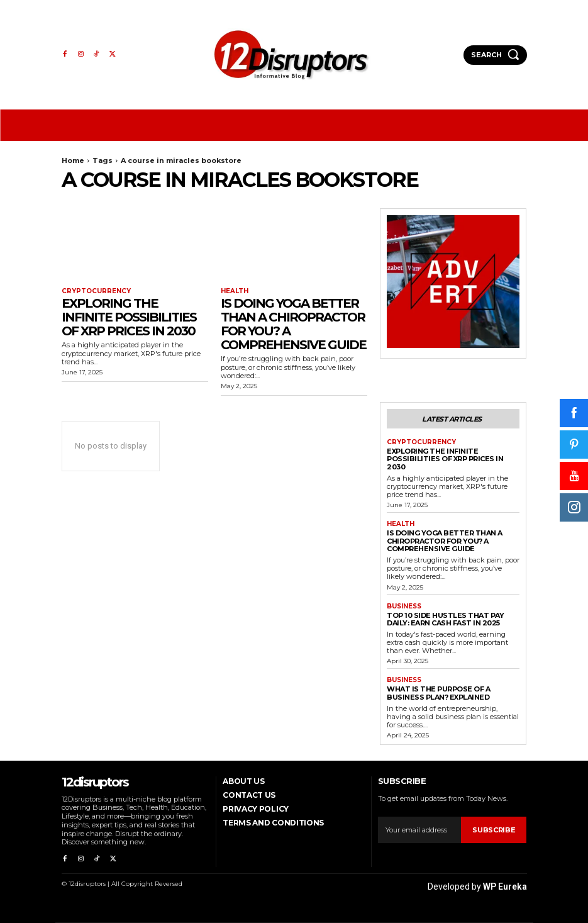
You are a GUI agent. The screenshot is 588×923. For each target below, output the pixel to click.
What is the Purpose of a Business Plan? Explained (438, 693)
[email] (419, 830)
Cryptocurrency (96, 291)
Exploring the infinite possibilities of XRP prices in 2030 (129, 317)
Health (235, 291)
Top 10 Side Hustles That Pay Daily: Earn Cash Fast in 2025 (445, 619)
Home (73, 160)
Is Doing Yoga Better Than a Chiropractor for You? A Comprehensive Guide (293, 324)
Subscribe (494, 830)
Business (404, 607)
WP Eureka (505, 887)
